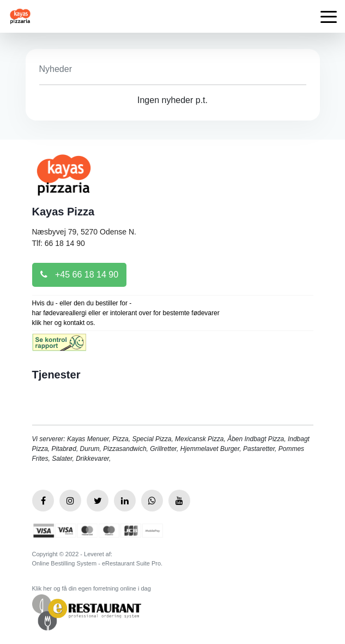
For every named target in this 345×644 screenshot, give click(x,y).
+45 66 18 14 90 (80, 275)
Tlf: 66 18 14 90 (59, 243)
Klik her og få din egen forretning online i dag (92, 588)
